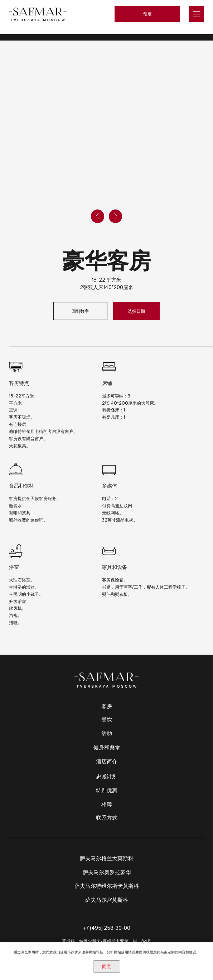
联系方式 (107, 818)
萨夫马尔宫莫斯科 (107, 900)
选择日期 (136, 311)
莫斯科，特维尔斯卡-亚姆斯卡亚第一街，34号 (107, 941)
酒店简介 (107, 761)
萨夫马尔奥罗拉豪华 (107, 872)
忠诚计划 (107, 776)
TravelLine (25, 37)
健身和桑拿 (107, 747)
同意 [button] (107, 967)
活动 (107, 733)
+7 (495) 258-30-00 (106, 928)
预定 (147, 14)
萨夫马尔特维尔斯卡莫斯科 (107, 886)
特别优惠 (107, 790)
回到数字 (80, 311)
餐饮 (107, 719)
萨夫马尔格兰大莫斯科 (107, 858)
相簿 (107, 804)
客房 (107, 706)
